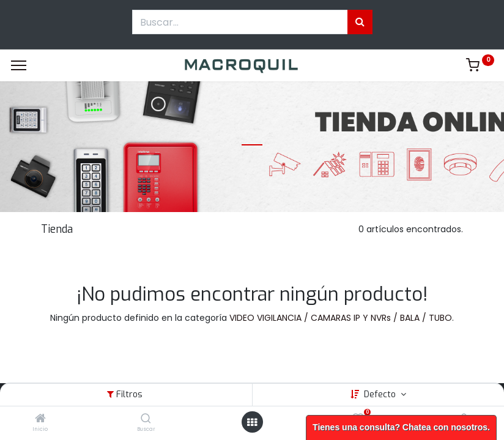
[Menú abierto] (252, 422)
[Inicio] (40, 419)
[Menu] (19, 65)
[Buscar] (146, 419)
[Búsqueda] (360, 22)
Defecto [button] (381, 394)
